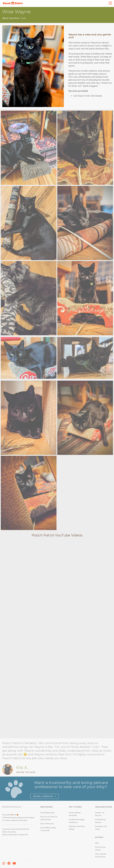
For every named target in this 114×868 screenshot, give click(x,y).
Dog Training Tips (47, 824)
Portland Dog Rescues (100, 821)
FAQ (97, 843)
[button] (4, 863)
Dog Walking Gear (48, 813)
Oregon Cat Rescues (100, 814)
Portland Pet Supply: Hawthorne (77, 821)
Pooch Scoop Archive (100, 848)
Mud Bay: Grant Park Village (77, 828)
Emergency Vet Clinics (101, 828)
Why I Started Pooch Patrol (101, 855)
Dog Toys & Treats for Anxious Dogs (49, 818)
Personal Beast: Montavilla (75, 814)
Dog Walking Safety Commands (48, 829)
